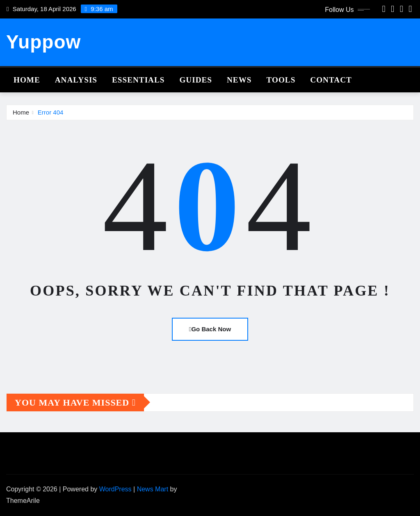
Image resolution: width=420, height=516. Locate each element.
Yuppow (43, 42)
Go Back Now (210, 329)
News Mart (153, 489)
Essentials (138, 80)
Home (27, 80)
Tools (281, 80)
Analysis (76, 80)
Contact (331, 80)
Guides (196, 80)
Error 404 (51, 112)
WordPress (115, 489)
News (239, 80)
